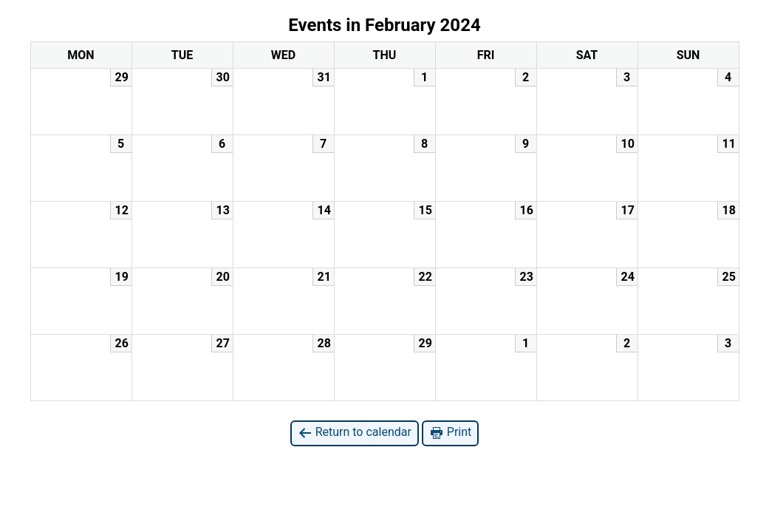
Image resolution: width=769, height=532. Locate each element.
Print (450, 433)
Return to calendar (355, 433)
